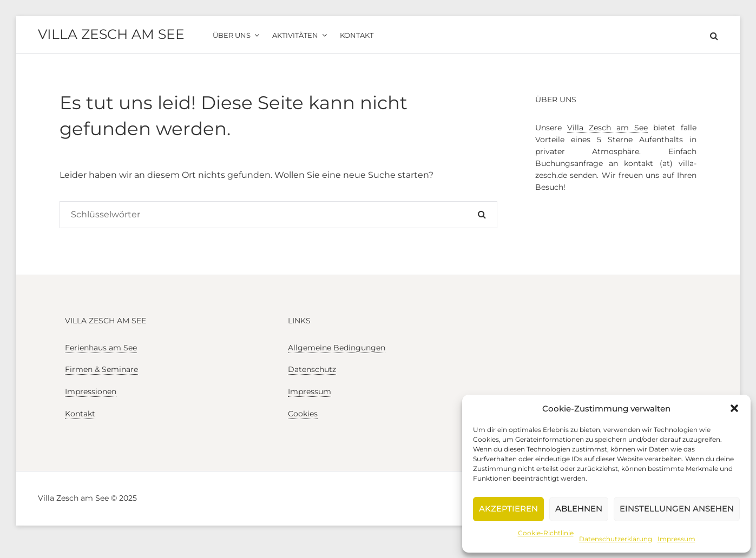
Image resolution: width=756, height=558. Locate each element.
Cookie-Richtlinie (546, 533)
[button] (734, 408)
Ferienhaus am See (101, 348)
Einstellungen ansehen (677, 509)
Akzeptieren (508, 509)
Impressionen (91, 391)
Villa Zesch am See (111, 34)
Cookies (303, 414)
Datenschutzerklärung (616, 539)
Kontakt (80, 414)
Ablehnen (579, 509)
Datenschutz (312, 369)
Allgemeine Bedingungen (337, 348)
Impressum (676, 539)
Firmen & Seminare (101, 369)
